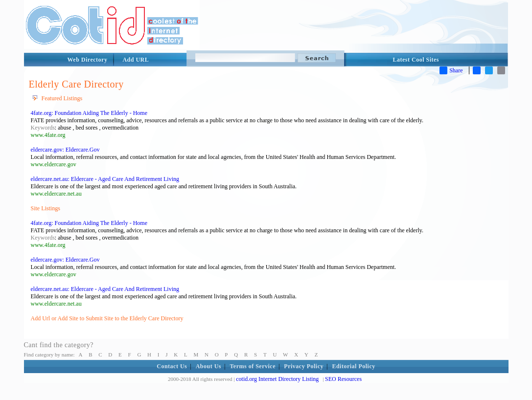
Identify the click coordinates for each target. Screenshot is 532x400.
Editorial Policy (353, 366)
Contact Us (172, 366)
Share (451, 70)
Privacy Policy (304, 366)
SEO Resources (343, 379)
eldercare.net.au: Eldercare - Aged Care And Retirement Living (105, 179)
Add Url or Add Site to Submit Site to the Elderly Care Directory (107, 318)
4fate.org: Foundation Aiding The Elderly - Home (89, 113)
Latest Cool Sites (416, 60)
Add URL (136, 60)
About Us (208, 366)
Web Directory (88, 60)
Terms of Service (253, 366)
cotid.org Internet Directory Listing (277, 379)
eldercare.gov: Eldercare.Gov (65, 150)
